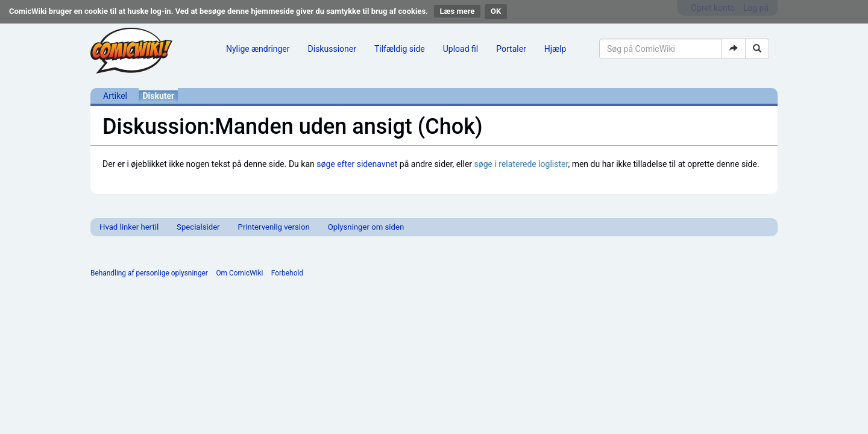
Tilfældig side (400, 49)
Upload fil (461, 49)
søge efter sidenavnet (357, 164)
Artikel (115, 96)
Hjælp (555, 49)
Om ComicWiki (239, 273)
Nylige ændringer (258, 49)
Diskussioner (332, 49)
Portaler (511, 49)
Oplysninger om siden (366, 227)
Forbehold (287, 273)
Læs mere (458, 11)
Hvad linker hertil (129, 227)
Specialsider (198, 227)
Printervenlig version (274, 227)
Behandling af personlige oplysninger (149, 273)
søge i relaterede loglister (521, 164)
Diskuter (158, 96)
